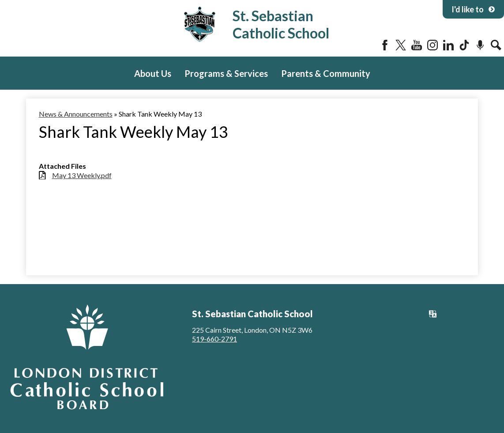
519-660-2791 (214, 339)
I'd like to (473, 9)
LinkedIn (448, 45)
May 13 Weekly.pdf (82, 175)
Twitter (401, 45)
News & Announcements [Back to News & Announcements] (76, 114)
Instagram (433, 45)
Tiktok (464, 45)
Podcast (480, 45)
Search (496, 45)
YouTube (417, 45)
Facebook (385, 45)
